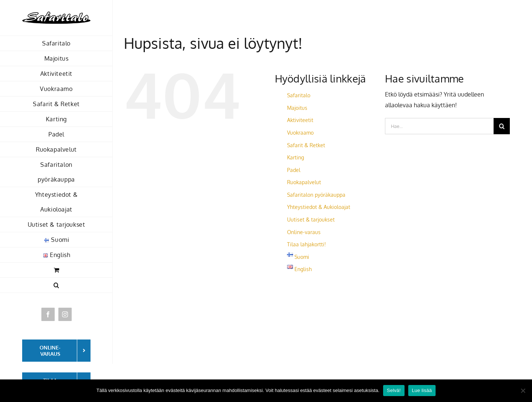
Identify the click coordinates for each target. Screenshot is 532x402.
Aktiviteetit (300, 120)
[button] (56, 285)
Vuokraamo (300, 133)
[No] (523, 391)
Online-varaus (304, 232)
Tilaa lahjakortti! (306, 244)
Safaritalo (299, 95)
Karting (296, 157)
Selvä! (394, 390)
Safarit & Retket (306, 145)
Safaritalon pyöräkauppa (316, 195)
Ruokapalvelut (304, 182)
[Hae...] (439, 126)
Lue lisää (422, 390)
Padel (294, 170)
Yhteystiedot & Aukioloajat (319, 207)
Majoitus (297, 108)
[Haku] (502, 126)
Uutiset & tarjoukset (311, 219)
